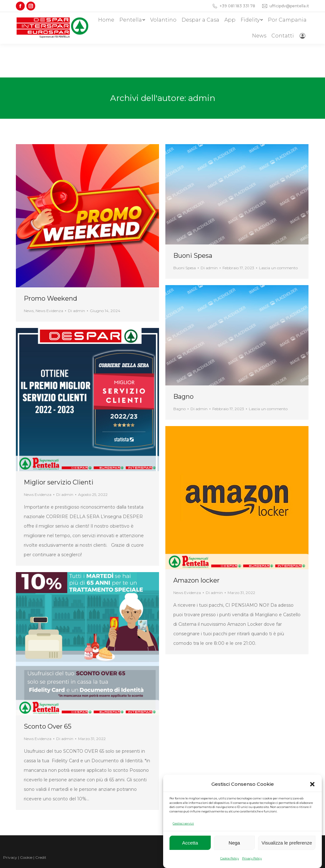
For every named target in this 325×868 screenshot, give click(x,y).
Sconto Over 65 (48, 693)
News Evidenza (49, 277)
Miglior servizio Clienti (59, 449)
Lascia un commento (278, 234)
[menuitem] (106, 20)
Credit (41, 824)
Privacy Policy (252, 858)
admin (202, 64)
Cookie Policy (230, 858)
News (29, 277)
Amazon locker (196, 547)
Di (76, 277)
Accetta (190, 843)
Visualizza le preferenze (287, 843)
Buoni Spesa (193, 222)
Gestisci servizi (183, 823)
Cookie (26, 824)
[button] (312, 784)
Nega (234, 843)
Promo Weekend (50, 265)
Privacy (10, 824)
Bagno (183, 363)
